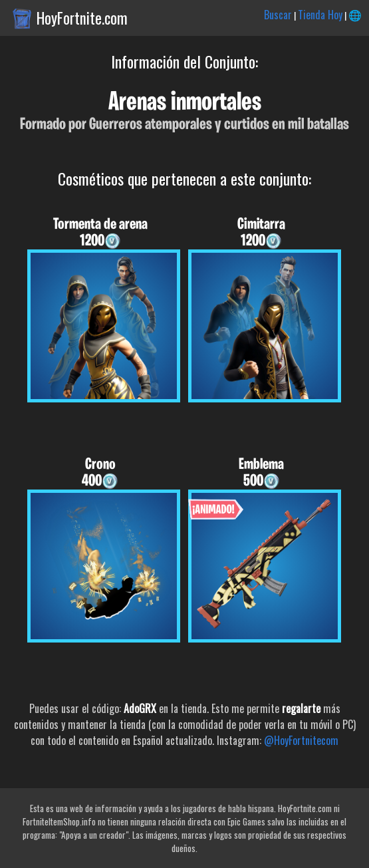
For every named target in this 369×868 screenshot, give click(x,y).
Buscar (278, 15)
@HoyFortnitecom (301, 740)
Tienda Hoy (320, 15)
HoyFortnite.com (82, 18)
